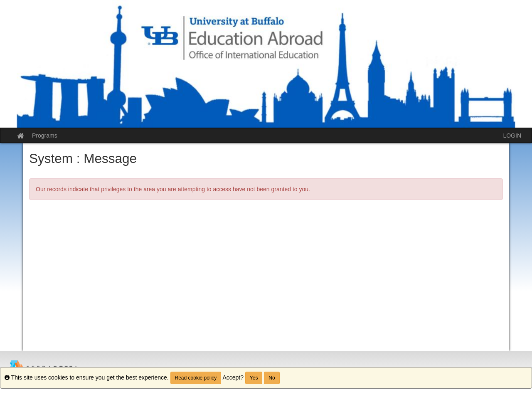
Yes (254, 378)
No (272, 378)
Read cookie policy (196, 378)
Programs (45, 136)
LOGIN (512, 136)
